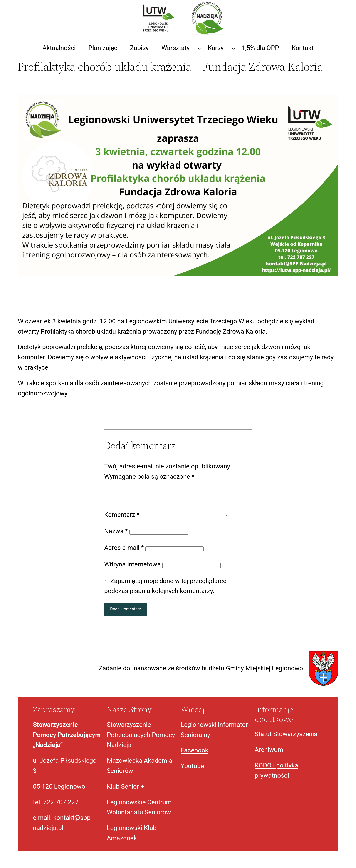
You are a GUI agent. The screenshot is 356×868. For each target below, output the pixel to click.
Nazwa (116, 537)
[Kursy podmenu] (234, 48)
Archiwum (269, 755)
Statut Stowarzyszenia (286, 739)
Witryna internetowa (132, 570)
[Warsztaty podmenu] (199, 48)
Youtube (192, 771)
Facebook (195, 756)
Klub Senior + (125, 792)
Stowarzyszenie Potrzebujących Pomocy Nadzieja (141, 740)
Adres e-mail (124, 553)
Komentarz (122, 520)
